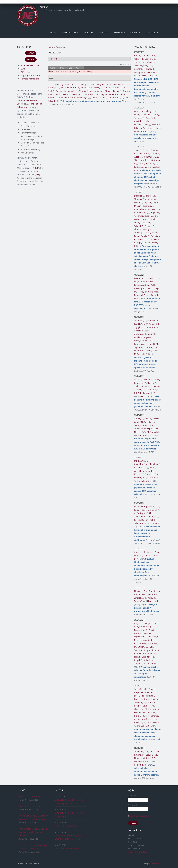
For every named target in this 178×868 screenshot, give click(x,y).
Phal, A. (51, 91)
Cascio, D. (139, 520)
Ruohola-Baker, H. (68, 98)
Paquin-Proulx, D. (142, 236)
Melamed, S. (147, 386)
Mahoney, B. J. (141, 507)
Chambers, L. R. (141, 751)
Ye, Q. (152, 751)
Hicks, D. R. (139, 716)
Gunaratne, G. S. (151, 157)
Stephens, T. (139, 69)
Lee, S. (94, 98)
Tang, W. (138, 601)
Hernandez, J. (140, 209)
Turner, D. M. (140, 429)
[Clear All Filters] (84, 71)
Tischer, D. (149, 115)
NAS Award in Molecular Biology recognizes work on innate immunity (33, 832)
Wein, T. (138, 380)
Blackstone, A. (141, 640)
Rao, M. (138, 212)
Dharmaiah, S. (141, 278)
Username (133, 796)
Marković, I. (118, 84)
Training (104, 33)
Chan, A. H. (150, 285)
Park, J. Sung (95, 84)
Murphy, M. (143, 647)
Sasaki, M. (148, 331)
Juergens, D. (150, 696)
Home (51, 47)
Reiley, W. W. (151, 233)
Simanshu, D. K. (145, 76)
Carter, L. (152, 640)
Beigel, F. (138, 660)
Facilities (88, 33)
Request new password (138, 816)
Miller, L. (100, 91)
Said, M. (144, 689)
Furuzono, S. (153, 321)
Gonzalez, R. (140, 552)
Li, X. (147, 716)
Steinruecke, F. (152, 390)
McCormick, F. (153, 72)
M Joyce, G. (142, 243)
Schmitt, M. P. (140, 523)
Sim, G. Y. (148, 591)
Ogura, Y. (138, 347)
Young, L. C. (150, 59)
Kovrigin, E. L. (140, 478)
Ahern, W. (138, 115)
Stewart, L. (124, 94)
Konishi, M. (150, 334)
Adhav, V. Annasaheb (149, 594)
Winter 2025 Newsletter (29, 796)
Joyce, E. (141, 118)
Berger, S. (139, 623)
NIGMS (37, 168)
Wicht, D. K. (142, 555)
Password (133, 805)
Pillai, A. (148, 709)
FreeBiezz (157, 863)
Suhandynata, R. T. (143, 761)
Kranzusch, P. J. (150, 393)
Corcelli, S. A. (153, 474)
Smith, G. (154, 219)
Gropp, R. (138, 664)
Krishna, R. (139, 125)
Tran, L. (152, 689)
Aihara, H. (143, 164)
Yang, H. (150, 627)
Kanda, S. (138, 337)
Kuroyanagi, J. (140, 344)
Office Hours (26, 72)
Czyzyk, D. (139, 419)
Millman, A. (148, 380)
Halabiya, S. (78, 94)
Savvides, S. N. (105, 98)
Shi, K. (137, 160)
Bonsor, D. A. (140, 55)
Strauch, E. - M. (112, 91)
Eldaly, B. (149, 471)
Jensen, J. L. (151, 196)
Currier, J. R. (139, 233)
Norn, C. (156, 709)
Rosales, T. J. (143, 468)
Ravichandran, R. (142, 643)
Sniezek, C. (154, 637)
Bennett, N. (120, 88)
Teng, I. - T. (150, 226)
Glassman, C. (149, 633)
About (53, 33)
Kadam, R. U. (54, 88)
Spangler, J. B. (148, 657)
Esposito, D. (153, 429)
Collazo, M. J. (153, 517)
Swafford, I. (148, 206)
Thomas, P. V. (140, 199)
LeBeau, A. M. (140, 167)
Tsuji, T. (152, 341)
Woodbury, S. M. (149, 111)
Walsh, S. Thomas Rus (104, 88)
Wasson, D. (148, 223)
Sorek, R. (142, 396)
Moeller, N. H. (147, 160)
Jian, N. (140, 216)
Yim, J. (148, 125)
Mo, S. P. (138, 282)
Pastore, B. (150, 598)
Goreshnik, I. (73, 84)
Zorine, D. (151, 712)
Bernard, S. (113, 94)
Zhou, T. (138, 229)
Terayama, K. (140, 321)
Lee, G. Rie (139, 696)
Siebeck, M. (149, 660)
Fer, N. (137, 324)
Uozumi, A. (139, 334)
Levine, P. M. (148, 706)
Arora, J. (146, 212)
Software (119, 33)
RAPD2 (31, 53)
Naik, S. (137, 657)
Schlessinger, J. (84, 98)
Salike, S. (149, 121)
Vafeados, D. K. (151, 719)
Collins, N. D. (143, 239)
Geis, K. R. (148, 66)
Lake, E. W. (150, 150)
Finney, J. (150, 69)
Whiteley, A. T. (149, 758)
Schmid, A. (139, 226)
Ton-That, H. (150, 520)
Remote (31, 59)
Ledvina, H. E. (152, 755)
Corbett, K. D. (140, 765)
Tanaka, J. (149, 351)
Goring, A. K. (142, 513)
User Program (70, 33)
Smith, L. (138, 223)
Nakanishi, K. (153, 601)
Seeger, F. (149, 623)
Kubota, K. (139, 351)
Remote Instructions (30, 79)
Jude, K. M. (107, 84)
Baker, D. (52, 101)
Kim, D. (137, 111)
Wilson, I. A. (53, 98)
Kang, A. (147, 650)
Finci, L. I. (151, 55)
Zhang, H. (138, 591)
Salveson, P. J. (140, 722)
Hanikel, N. (139, 121)
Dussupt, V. (139, 196)
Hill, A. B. (138, 393)
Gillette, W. (142, 422)
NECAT (45, 7)
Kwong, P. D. (149, 229)
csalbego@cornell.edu (138, 852)
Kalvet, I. (150, 128)
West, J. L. (139, 157)
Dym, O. (141, 390)
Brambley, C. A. (141, 464)
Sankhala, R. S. (154, 209)
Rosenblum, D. (141, 630)
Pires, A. (57, 94)
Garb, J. (137, 386)
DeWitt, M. (81, 91)
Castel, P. (141, 295)
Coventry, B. (61, 84)
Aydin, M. (141, 627)
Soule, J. (145, 510)
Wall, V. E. (138, 62)
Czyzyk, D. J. (140, 327)
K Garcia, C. (118, 98)
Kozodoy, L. (69, 91)
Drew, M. (150, 288)
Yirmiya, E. (142, 383)
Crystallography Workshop (67, 826)
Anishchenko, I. (153, 699)
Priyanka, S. (144, 154)
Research (135, 33)
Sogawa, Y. (149, 337)
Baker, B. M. (146, 481)
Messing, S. (139, 288)
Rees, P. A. (149, 216)
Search (54, 59)
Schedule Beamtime (30, 65)
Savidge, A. (139, 598)
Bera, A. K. (66, 94)
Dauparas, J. (140, 699)
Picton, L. (91, 91)
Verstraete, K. (87, 88)
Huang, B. (84, 84)
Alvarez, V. (139, 709)
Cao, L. (51, 84)
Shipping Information (30, 75)
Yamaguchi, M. (141, 341)
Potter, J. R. (139, 59)
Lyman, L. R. (154, 507)
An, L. (137, 689)
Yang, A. (59, 91)
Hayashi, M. (153, 344)
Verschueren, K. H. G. (70, 88)
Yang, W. (103, 94)
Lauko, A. (140, 128)
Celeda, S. (155, 154)
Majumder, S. (140, 692)
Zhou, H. (138, 758)
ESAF (23, 69)
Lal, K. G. (147, 203)
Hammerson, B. (91, 94)
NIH (37, 175)
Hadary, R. (152, 383)
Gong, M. (140, 755)
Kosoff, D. (153, 164)
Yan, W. (145, 324)
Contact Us (152, 33)
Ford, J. (137, 510)
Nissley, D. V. (140, 72)
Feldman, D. (140, 712)
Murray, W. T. (140, 474)
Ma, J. (137, 461)
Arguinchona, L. (141, 637)
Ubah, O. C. (139, 150)
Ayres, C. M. (146, 461)
